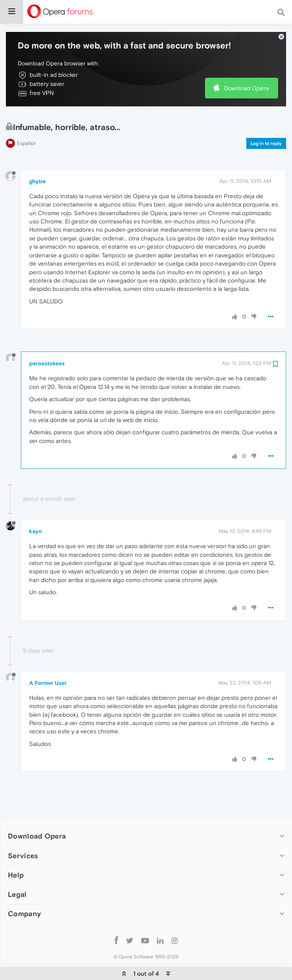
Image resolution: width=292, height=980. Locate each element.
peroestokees (47, 339)
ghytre (37, 157)
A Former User (48, 659)
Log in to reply (266, 119)
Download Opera (246, 64)
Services (23, 832)
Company (24, 890)
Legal (17, 870)
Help (16, 851)
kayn (35, 507)
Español (26, 119)
